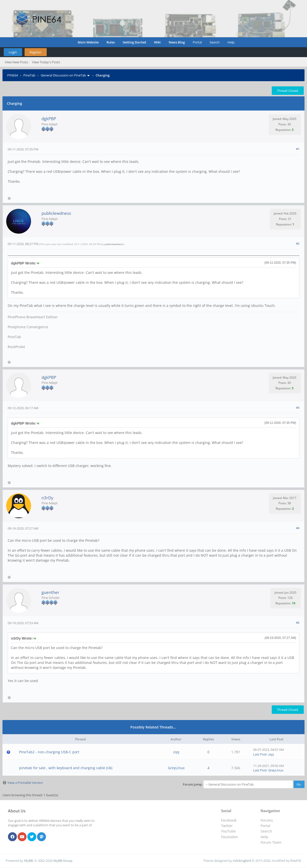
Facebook (229, 820)
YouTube (228, 831)
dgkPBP (49, 119)
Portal (197, 42)
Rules (111, 42)
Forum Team (271, 842)
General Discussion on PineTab (63, 75)
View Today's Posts (46, 62)
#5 (298, 623)
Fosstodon (230, 837)
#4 (298, 528)
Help (231, 42)
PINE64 (13, 75)
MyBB (28, 861)
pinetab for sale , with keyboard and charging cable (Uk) (66, 768)
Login (13, 52)
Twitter (227, 826)
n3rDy (47, 498)
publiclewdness (56, 213)
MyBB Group (63, 861)
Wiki (157, 42)
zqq (176, 752)
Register (36, 52)
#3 (298, 408)
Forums (267, 820)
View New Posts (16, 62)
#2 (298, 243)
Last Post (260, 754)
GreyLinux (176, 768)
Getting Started (134, 42)
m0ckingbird (242, 861)
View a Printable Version (25, 783)
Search (215, 42)
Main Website (88, 42)
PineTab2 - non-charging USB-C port (49, 752)
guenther (50, 592)
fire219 (295, 861)
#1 (298, 149)
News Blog (177, 42)
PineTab (29, 75)
